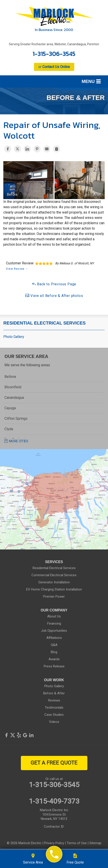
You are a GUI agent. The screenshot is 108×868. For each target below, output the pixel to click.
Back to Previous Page (54, 284)
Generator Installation (54, 582)
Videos (54, 722)
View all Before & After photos (54, 295)
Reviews (54, 700)
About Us (54, 616)
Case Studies (54, 715)
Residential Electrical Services (44, 323)
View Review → (17, 269)
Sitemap (95, 843)
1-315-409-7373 (54, 801)
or (54, 67)
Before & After (54, 693)
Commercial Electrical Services (54, 575)
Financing (54, 623)
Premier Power (54, 596)
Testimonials (54, 708)
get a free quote (54, 763)
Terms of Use (77, 843)
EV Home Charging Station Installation (54, 589)
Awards (54, 659)
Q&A (54, 645)
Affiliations (54, 638)
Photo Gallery (14, 337)
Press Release (54, 666)
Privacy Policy (54, 843)
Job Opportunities (54, 631)
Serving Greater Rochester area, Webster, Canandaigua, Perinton (54, 44)
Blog (54, 652)
